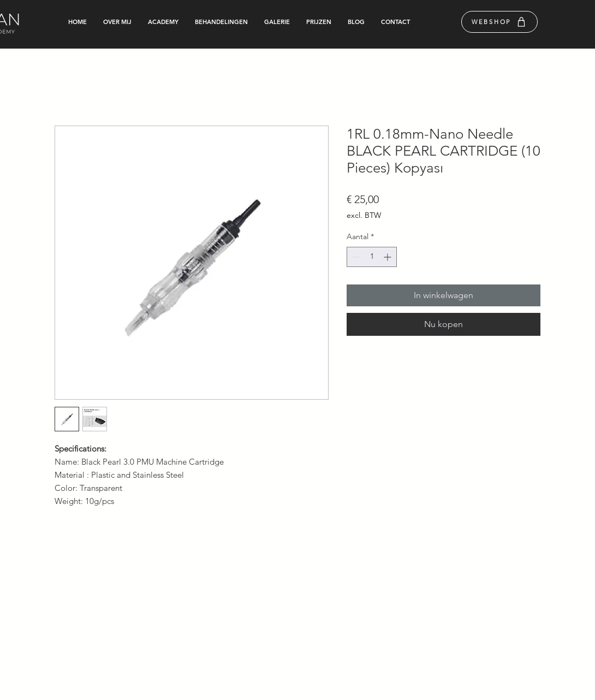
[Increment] (388, 257)
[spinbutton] (372, 257)
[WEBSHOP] (499, 22)
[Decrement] (355, 257)
